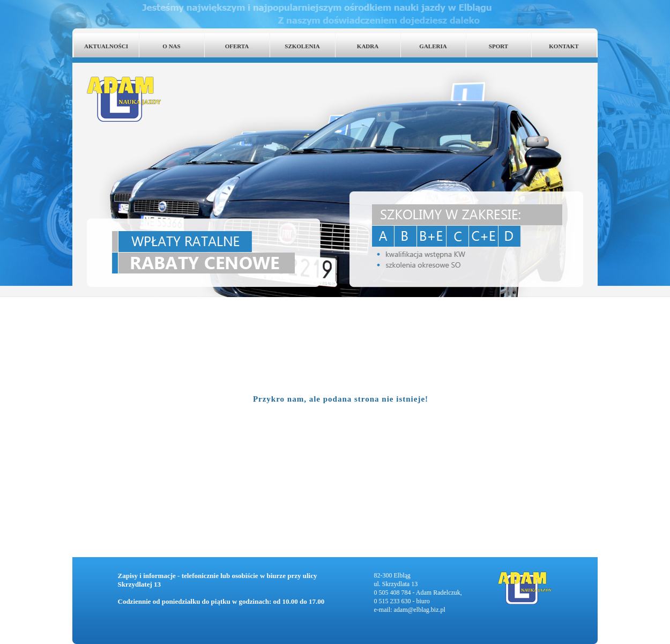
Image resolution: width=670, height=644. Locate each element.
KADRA (368, 46)
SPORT (498, 46)
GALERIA (433, 46)
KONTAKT (564, 46)
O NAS (171, 46)
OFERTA (237, 46)
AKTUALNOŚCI (106, 46)
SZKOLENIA (302, 46)
